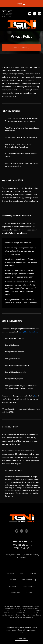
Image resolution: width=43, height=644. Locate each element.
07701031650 (7, 16)
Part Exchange (27, 580)
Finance (13, 580)
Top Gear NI (22, 25)
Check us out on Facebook (35, 14)
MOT (22, 573)
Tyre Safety (12, 586)
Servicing (10, 573)
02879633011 (8, 11)
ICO (36, 396)
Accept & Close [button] (21, 638)
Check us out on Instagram (40, 14)
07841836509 (7, 14)
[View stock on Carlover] (30, 14)
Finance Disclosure (29, 586)
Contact (29, 593)
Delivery (33, 573)
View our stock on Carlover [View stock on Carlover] (17, 531)
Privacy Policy (15, 593)
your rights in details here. (28, 332)
